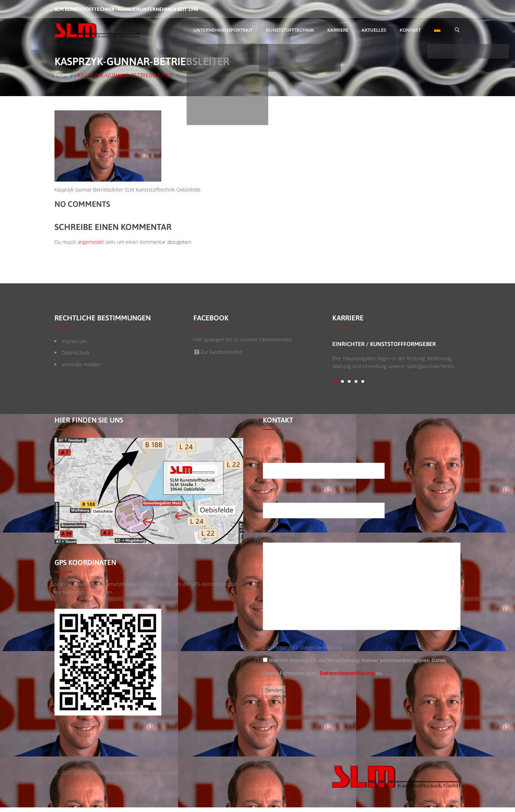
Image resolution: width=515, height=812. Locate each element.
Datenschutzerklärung (347, 673)
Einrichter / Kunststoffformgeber (384, 344)
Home (63, 75)
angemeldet (91, 242)
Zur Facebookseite (218, 352)
